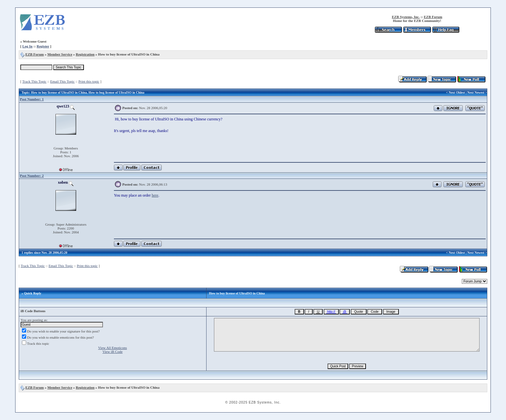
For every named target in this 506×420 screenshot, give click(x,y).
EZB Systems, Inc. (406, 17)
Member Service (60, 54)
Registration (85, 54)
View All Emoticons (112, 348)
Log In (27, 46)
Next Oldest (457, 92)
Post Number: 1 (32, 99)
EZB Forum (433, 17)
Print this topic (89, 81)
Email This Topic (62, 81)
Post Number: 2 (32, 176)
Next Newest (476, 92)
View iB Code (113, 352)
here (155, 195)
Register (43, 46)
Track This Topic (34, 81)
